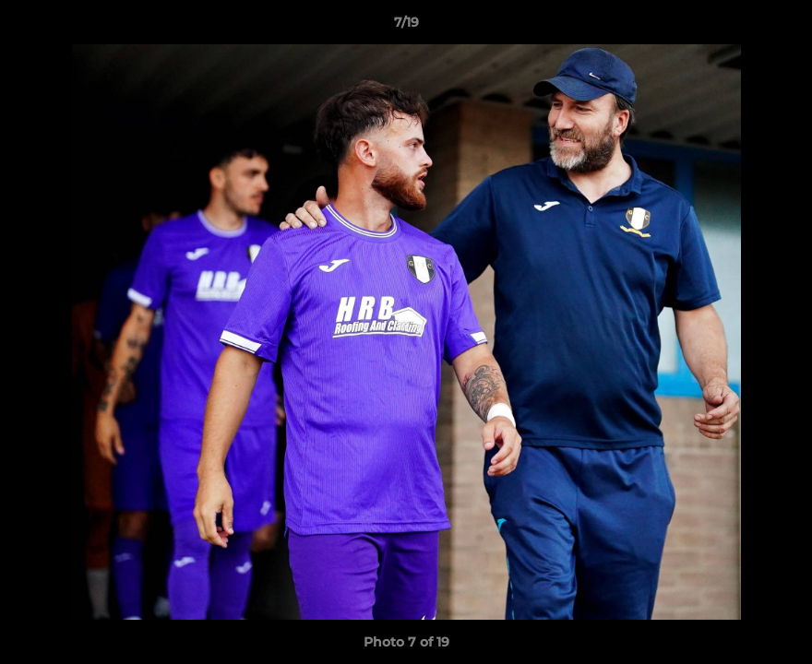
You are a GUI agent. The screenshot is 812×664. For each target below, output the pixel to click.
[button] (779, 27)
